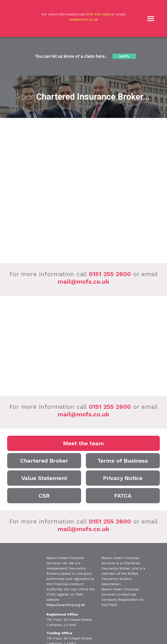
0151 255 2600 (98, 14)
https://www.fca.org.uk (66, 605)
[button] (151, 19)
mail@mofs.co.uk (83, 19)
